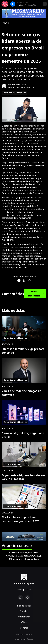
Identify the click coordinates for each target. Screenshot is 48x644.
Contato (24, 628)
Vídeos (24, 622)
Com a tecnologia (24, 639)
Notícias (24, 611)
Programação (24, 617)
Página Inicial (24, 606)
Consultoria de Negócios (14, 93)
